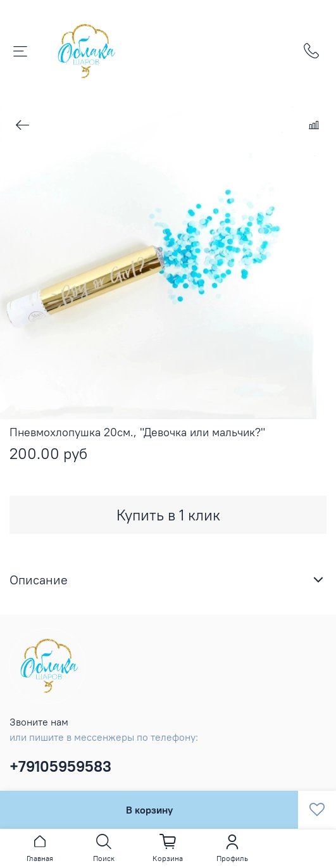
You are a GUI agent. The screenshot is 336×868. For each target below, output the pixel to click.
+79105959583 (60, 766)
